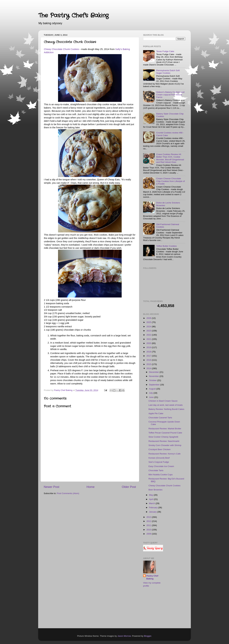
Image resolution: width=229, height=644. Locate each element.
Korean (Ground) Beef (159, 458)
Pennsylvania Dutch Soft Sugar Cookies (168, 72)
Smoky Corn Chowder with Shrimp (165, 445)
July (151, 393)
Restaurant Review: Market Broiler (165, 429)
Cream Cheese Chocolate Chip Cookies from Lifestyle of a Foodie (170, 181)
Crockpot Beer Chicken (160, 449)
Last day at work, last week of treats (166, 405)
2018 (149, 352)
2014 (149, 368)
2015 (149, 364)
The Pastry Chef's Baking (73, 16)
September (155, 385)
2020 (149, 343)
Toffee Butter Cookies (166, 246)
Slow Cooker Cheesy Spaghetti (163, 437)
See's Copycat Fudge (159, 462)
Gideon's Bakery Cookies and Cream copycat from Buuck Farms (170, 95)
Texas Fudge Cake (165, 51)
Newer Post (52, 487)
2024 (149, 327)
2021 (149, 339)
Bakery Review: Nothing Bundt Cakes (166, 409)
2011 (149, 525)
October (153, 380)
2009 (149, 534)
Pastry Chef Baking (152, 577)
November (154, 376)
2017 (149, 356)
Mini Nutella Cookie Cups (161, 475)
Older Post (129, 487)
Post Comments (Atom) (68, 493)
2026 (149, 318)
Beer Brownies (156, 490)
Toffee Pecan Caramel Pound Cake (165, 433)
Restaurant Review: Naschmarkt (164, 441)
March (152, 503)
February (154, 508)
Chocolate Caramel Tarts (160, 418)
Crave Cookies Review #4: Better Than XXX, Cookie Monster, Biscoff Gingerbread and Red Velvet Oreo (170, 158)
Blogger (148, 636)
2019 (149, 347)
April (151, 499)
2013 (149, 517)
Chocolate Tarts (156, 470)
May (151, 495)
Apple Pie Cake (156, 413)
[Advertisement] (159, 608)
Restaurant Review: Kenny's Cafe (165, 454)
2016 (149, 360)
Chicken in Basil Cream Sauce (163, 401)
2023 (149, 331)
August (153, 389)
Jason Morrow (124, 636)
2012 (149, 521)
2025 (149, 322)
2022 (149, 335)
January (153, 512)
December (154, 372)
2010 (149, 530)
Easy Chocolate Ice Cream (161, 466)
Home (90, 487)
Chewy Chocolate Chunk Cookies (61, 49)
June (152, 397)
